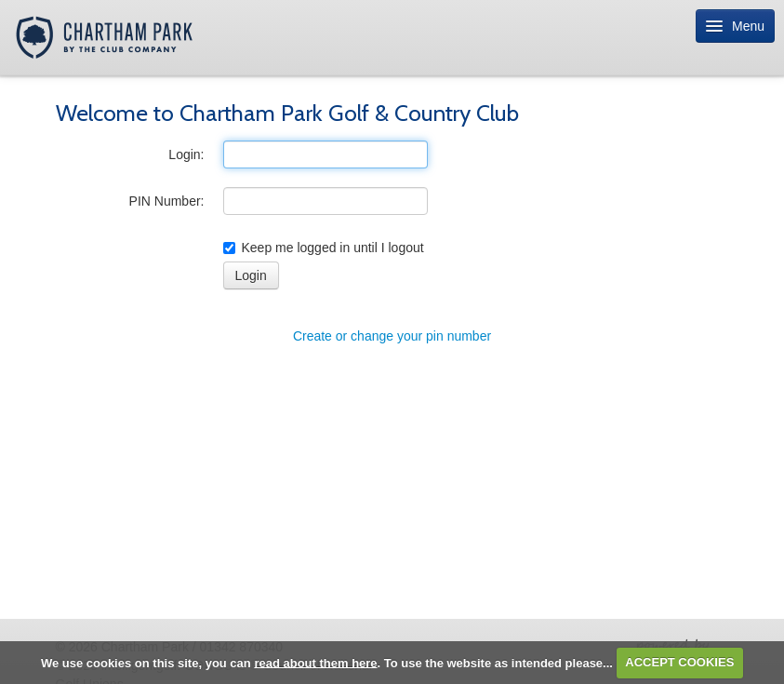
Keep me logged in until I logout (324, 248)
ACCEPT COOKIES (679, 662)
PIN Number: (167, 201)
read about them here (315, 662)
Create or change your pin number (392, 336)
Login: (186, 154)
